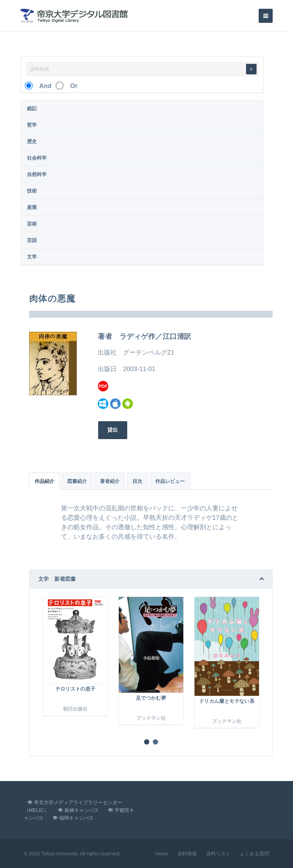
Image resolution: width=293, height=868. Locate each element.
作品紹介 (45, 481)
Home (162, 854)
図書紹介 (77, 481)
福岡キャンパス (76, 818)
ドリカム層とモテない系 (227, 701)
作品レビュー (170, 481)
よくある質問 (254, 854)
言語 (32, 240)
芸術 (32, 224)
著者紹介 (110, 481)
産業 (32, 207)
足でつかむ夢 (151, 698)
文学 (32, 257)
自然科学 (37, 174)
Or (71, 86)
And (42, 86)
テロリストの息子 (76, 689)
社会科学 (37, 158)
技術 (32, 191)
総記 (32, 108)
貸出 (112, 430)
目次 (137, 481)
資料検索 (187, 854)
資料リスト (218, 854)
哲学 (32, 125)
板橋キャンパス (82, 810)
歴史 (32, 141)
